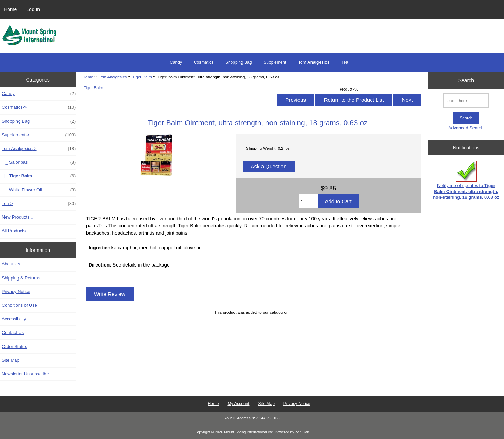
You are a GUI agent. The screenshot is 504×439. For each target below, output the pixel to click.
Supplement (275, 62)
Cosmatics (204, 62)
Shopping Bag (239, 62)
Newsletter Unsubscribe (25, 374)
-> (39, 149)
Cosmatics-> (39, 107)
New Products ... (18, 217)
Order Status (14, 346)
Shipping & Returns (21, 278)
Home (10, 9)
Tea (345, 62)
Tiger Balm (142, 77)
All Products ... (16, 231)
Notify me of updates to (466, 180)
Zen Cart (302, 432)
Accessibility (14, 319)
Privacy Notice (16, 292)
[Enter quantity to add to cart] (308, 201)
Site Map (10, 360)
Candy (176, 62)
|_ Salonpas (39, 162)
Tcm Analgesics (113, 77)
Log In (33, 9)
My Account (238, 404)
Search (466, 80)
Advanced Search (466, 128)
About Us (11, 264)
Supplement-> (39, 135)
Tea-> (39, 204)
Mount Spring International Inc (248, 432)
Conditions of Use (19, 305)
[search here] (466, 101)
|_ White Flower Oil (39, 190)
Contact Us (13, 332)
